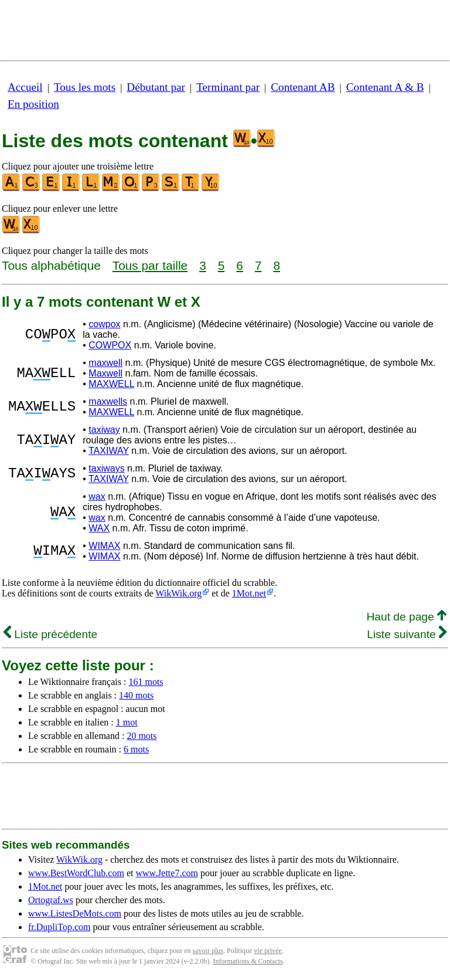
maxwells (108, 401)
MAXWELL (111, 384)
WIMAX (104, 546)
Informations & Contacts (248, 961)
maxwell (105, 363)
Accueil (25, 87)
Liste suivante (407, 634)
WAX (99, 528)
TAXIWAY (109, 451)
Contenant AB (303, 87)
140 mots (136, 695)
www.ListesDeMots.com (75, 913)
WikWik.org (178, 593)
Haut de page (406, 617)
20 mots (142, 736)
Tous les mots (85, 87)
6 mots (136, 749)
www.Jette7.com (167, 873)
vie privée (268, 951)
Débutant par (156, 87)
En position (33, 104)
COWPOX (110, 345)
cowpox (104, 324)
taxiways (106, 468)
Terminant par (228, 87)
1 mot (127, 722)
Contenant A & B (385, 87)
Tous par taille (150, 265)
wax (97, 496)
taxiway (104, 430)
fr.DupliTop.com (59, 927)
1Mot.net (249, 593)
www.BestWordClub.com (76, 873)
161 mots (146, 682)
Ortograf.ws (51, 900)
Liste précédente (50, 634)
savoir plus (208, 951)
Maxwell (105, 373)
